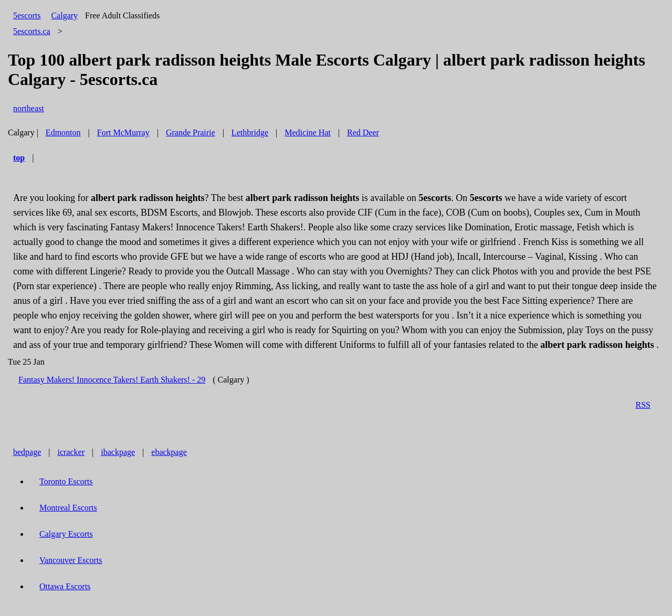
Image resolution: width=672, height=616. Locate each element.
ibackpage (118, 452)
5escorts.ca (32, 31)
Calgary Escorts (66, 534)
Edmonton (63, 132)
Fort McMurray (123, 132)
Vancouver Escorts (71, 560)
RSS (643, 405)
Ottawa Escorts (65, 586)
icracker (71, 452)
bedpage (27, 452)
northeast (29, 108)
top (19, 158)
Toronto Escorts (66, 481)
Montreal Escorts (68, 508)
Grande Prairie (191, 132)
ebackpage (169, 452)
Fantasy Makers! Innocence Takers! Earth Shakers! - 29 (112, 380)
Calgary (64, 15)
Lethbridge (250, 132)
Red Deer (363, 132)
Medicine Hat (308, 132)
